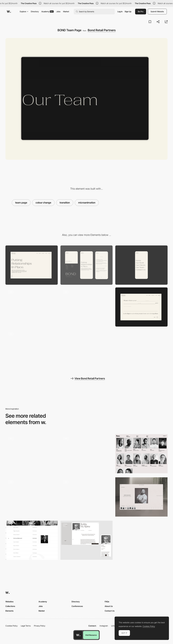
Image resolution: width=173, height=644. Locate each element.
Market (66, 11)
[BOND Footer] (32, 307)
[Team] (141, 454)
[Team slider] (87, 497)
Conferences (77, 606)
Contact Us (110, 611)
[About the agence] (32, 540)
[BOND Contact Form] (141, 307)
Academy (48, 11)
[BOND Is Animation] (32, 349)
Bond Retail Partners (102, 30)
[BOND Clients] (87, 307)
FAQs (107, 602)
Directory (35, 11)
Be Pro (141, 11)
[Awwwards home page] (78, 635)
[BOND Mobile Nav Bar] (141, 265)
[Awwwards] (9, 12)
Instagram (104, 626)
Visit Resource (91, 635)
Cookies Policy (11, 626)
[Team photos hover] (32, 497)
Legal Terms (26, 626)
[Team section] (141, 497)
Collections (10, 606)
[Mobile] (87, 265)
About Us (109, 606)
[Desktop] (32, 265)
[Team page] (87, 540)
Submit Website (157, 11)
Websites (9, 602)
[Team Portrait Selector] (87, 454)
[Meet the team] (32, 454)
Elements (9, 611)
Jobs (58, 11)
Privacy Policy (40, 626)
